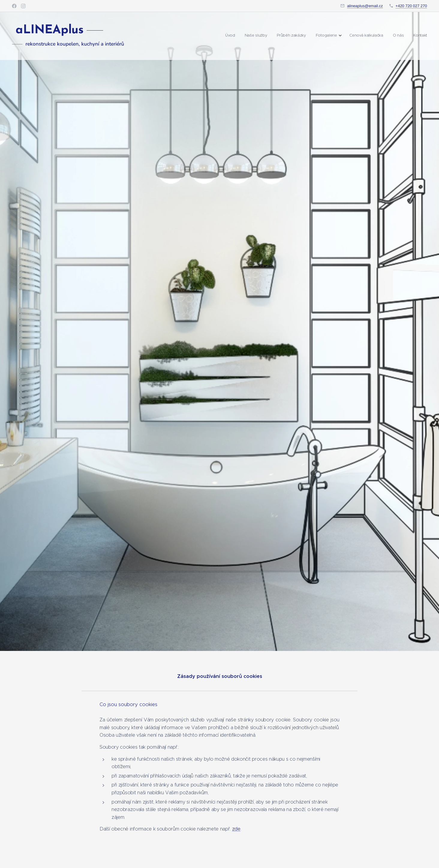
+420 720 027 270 (411, 6)
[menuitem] (368, 36)
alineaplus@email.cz (365, 6)
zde (236, 829)
